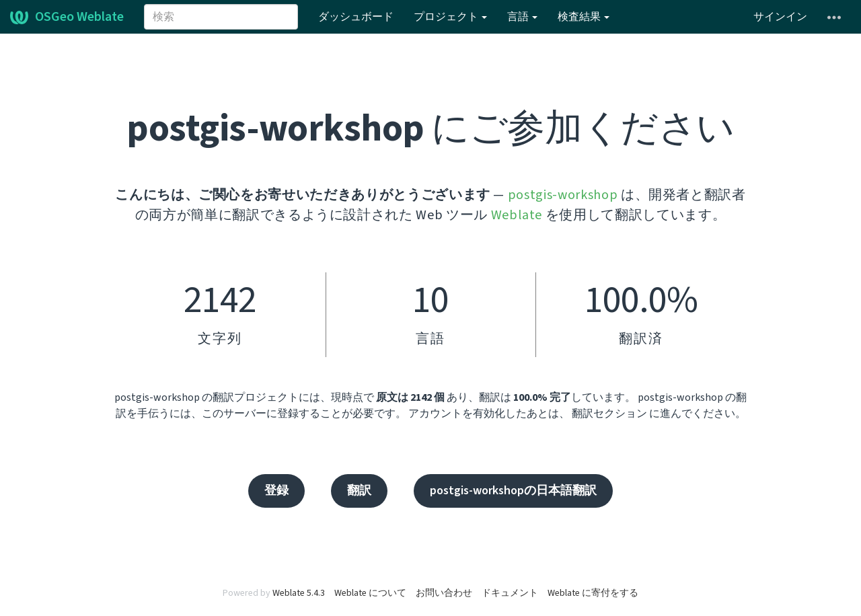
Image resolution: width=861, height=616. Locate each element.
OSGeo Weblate (67, 17)
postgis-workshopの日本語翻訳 (513, 491)
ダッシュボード (356, 17)
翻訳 (359, 491)
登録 (276, 491)
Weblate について (370, 593)
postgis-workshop (563, 195)
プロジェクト (450, 17)
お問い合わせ (444, 593)
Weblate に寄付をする (593, 593)
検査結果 (584, 17)
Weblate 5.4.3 (299, 593)
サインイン (780, 17)
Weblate (517, 215)
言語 (522, 17)
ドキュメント (510, 593)
